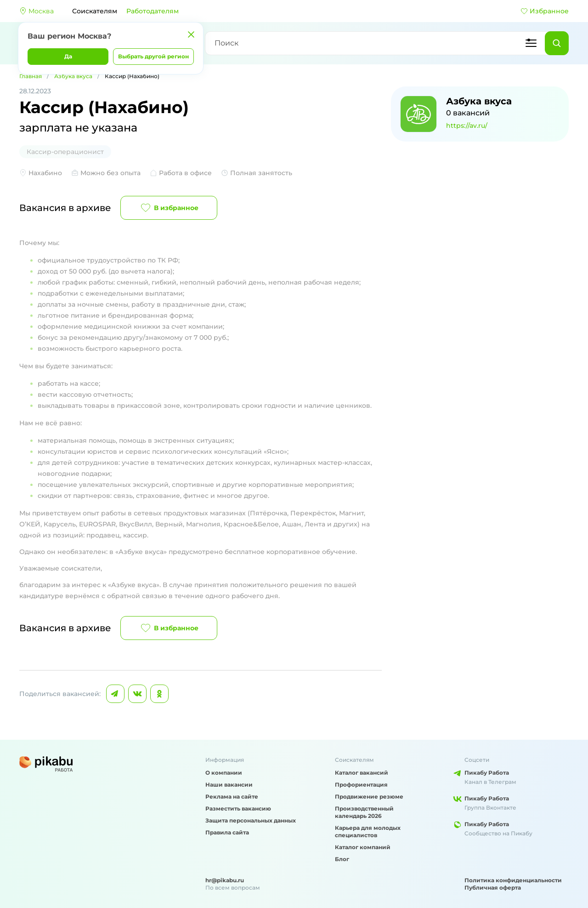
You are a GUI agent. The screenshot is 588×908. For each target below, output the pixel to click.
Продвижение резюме (369, 797)
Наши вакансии (229, 785)
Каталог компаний (363, 847)
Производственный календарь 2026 (364, 812)
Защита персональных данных (251, 820)
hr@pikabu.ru (225, 880)
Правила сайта (227, 832)
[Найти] (557, 43)
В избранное (169, 208)
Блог (342, 859)
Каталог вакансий (362, 773)
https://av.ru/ (467, 126)
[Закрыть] (191, 34)
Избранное (545, 11)
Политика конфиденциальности (513, 880)
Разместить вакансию (238, 808)
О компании (224, 773)
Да (68, 56)
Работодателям (153, 11)
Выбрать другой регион (153, 56)
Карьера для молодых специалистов (368, 831)
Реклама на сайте (232, 797)
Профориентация (361, 785)
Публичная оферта (493, 888)
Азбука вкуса (73, 76)
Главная (31, 76)
